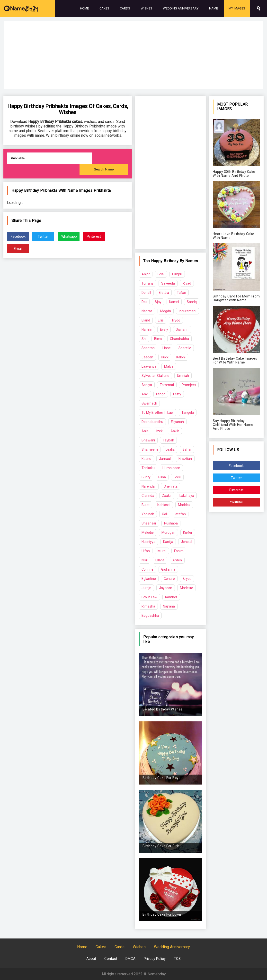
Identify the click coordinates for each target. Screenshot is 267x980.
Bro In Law (149, 597)
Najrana (169, 606)
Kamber (171, 597)
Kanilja (168, 542)
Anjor (146, 274)
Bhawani (148, 440)
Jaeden (147, 357)
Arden (177, 560)
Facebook (18, 237)
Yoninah (148, 514)
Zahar (187, 449)
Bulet (146, 505)
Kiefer (188, 532)
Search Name (104, 169)
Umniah (183, 376)
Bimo (158, 339)
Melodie (148, 532)
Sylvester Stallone (155, 376)
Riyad (187, 283)
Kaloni (181, 357)
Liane (167, 348)
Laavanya (149, 366)
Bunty (146, 477)
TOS (177, 959)
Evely (164, 329)
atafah (181, 514)
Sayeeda (168, 283)
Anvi (145, 394)
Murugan (168, 532)
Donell (146, 293)
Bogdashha (150, 616)
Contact (111, 959)
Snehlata (171, 486)
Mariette (187, 588)
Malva (169, 366)
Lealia (170, 449)
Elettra (164, 293)
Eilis (161, 320)
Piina (162, 477)
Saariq (192, 302)
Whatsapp (69, 237)
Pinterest (94, 237)
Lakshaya (187, 496)
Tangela (188, 413)
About (91, 959)
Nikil (145, 560)
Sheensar (149, 523)
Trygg (176, 320)
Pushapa (171, 523)
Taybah (168, 440)
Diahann (182, 329)
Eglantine (149, 579)
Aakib (175, 431)
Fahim (179, 551)
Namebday (157, 974)
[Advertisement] (133, 55)
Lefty (177, 394)
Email (18, 249)
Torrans (147, 283)
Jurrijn (146, 588)
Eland (146, 320)
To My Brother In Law (158, 413)
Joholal (187, 542)
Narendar (149, 486)
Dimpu (177, 274)
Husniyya (148, 542)
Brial (161, 274)
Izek (160, 431)
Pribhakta (102, 190)
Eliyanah (177, 422)
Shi (144, 339)
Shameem (150, 449)
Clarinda (148, 496)
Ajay (158, 302)
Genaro (169, 579)
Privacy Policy (155, 959)
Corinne (147, 569)
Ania (145, 431)
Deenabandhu (152, 422)
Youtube (236, 502)
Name (214, 8)
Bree (177, 477)
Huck (165, 357)
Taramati (167, 385)
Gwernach (149, 403)
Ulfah (146, 551)
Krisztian (185, 459)
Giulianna (168, 569)
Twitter (43, 237)
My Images (237, 8)
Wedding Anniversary (181, 8)
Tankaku (148, 468)
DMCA (130, 959)
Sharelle (185, 348)
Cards (125, 8)
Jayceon (166, 588)
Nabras (147, 311)
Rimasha (148, 606)
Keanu (146, 459)
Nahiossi (164, 505)
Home (84, 8)
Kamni (174, 302)
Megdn (166, 311)
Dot (144, 302)
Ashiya (147, 385)
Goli (165, 514)
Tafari (181, 293)
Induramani (187, 311)
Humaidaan (171, 468)
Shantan (148, 348)
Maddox (184, 505)
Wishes (147, 8)
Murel (162, 551)
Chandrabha (179, 339)
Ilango (161, 394)
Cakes (104, 8)
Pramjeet (189, 385)
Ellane (160, 560)
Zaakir (167, 496)
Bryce (187, 579)
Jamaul (165, 459)
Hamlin (147, 329)
